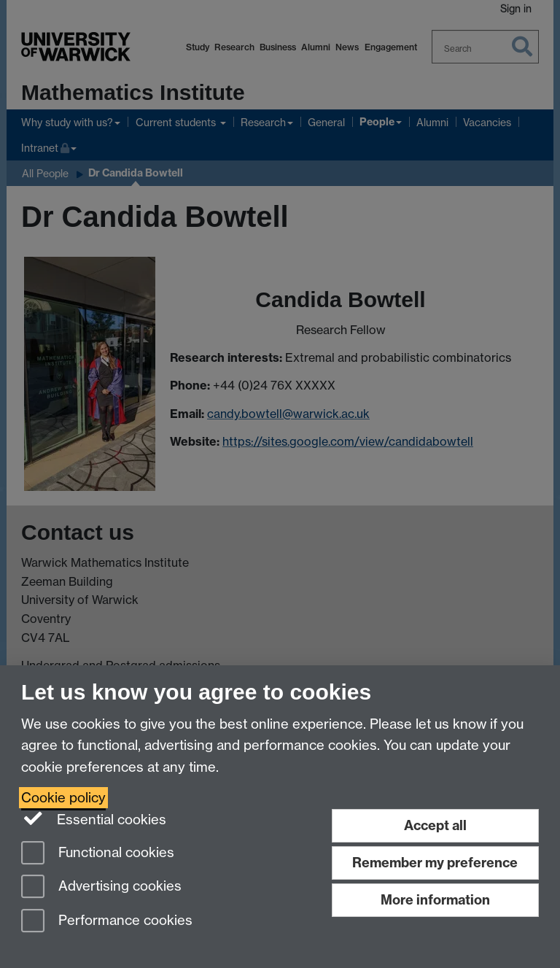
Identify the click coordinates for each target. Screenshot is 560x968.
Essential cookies (94, 818)
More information (435, 900)
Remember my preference (435, 863)
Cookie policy (63, 798)
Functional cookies (98, 854)
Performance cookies (107, 922)
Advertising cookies (101, 887)
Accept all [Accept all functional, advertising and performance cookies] (435, 825)
